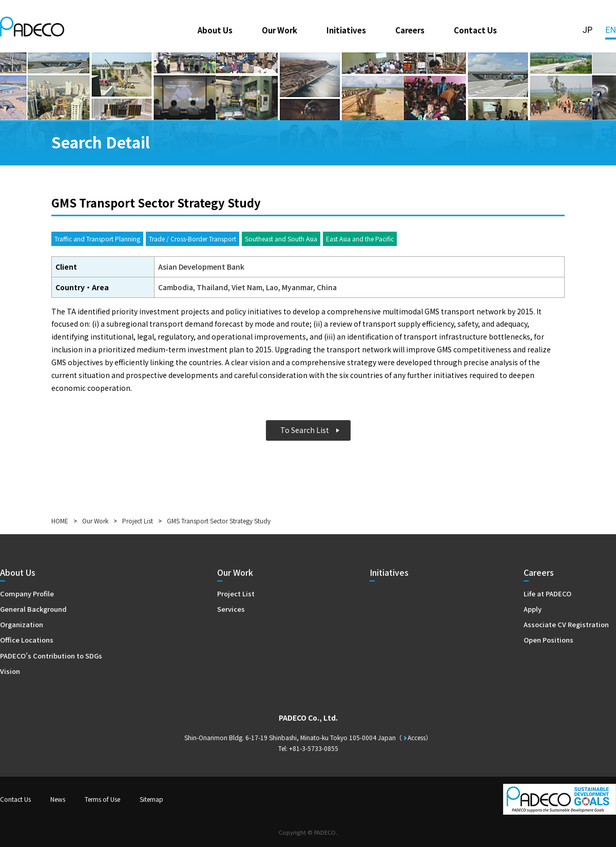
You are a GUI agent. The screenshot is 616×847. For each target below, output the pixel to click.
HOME (60, 521)
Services (231, 609)
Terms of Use (102, 799)
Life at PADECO (547, 594)
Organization (22, 624)
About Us (215, 30)
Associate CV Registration (566, 624)
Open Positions (548, 640)
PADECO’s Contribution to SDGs (51, 656)
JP (588, 30)
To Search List (305, 430)
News (58, 799)
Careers (410, 30)
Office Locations (27, 640)
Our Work (280, 30)
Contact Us (475, 30)
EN (611, 30)
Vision (10, 671)
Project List (138, 521)
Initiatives (346, 30)
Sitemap (151, 799)
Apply (533, 609)
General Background (33, 609)
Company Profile (27, 594)
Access (417, 737)
